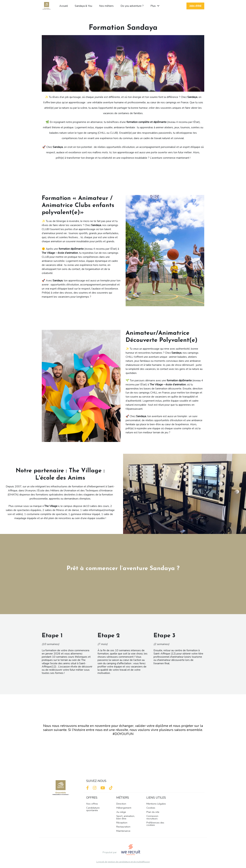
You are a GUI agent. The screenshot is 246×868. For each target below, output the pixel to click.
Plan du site (153, 812)
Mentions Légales (156, 804)
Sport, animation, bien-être (126, 817)
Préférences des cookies (155, 824)
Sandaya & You (83, 6)
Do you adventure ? (132, 6)
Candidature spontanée (93, 809)
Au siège (121, 812)
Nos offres (92, 804)
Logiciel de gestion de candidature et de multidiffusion (123, 862)
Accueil (64, 6)
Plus (155, 6)
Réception (122, 823)
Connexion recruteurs (152, 817)
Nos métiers (106, 6)
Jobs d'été (195, 6)
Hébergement (124, 808)
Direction (121, 804)
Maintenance (123, 831)
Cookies (151, 808)
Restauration (123, 827)
